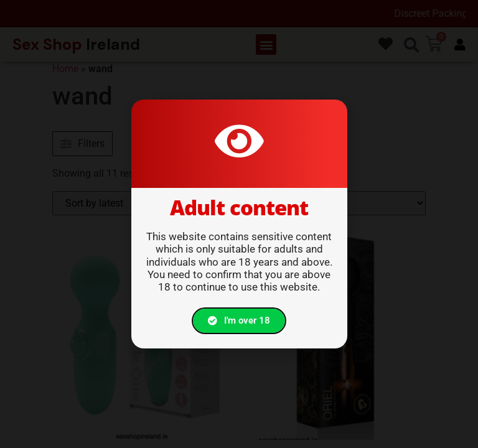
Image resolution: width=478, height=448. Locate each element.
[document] (239, 224)
